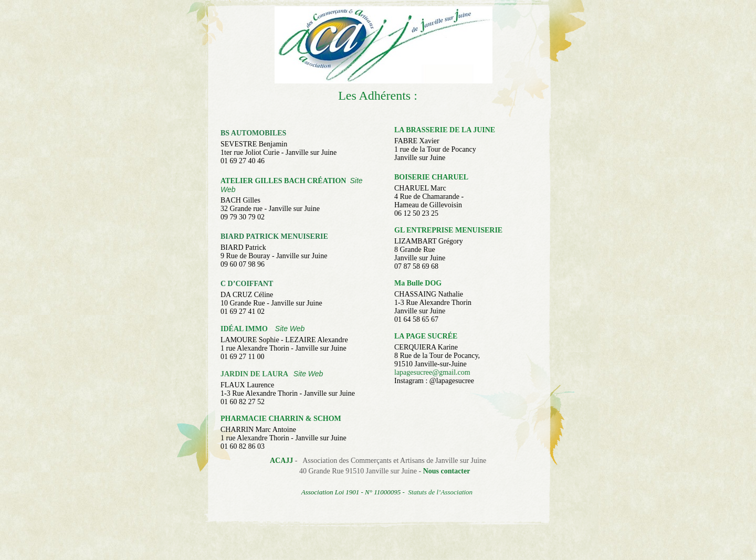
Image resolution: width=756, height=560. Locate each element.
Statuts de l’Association (440, 492)
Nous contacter (447, 471)
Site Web (290, 329)
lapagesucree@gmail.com (432, 372)
